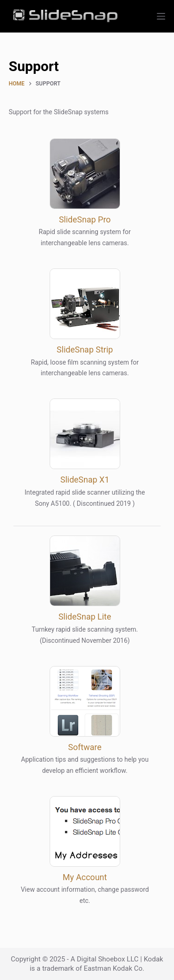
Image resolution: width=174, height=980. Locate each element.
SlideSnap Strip (85, 350)
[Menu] (161, 16)
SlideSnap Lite (85, 617)
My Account (85, 877)
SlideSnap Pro (85, 219)
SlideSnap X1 (85, 480)
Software (85, 747)
